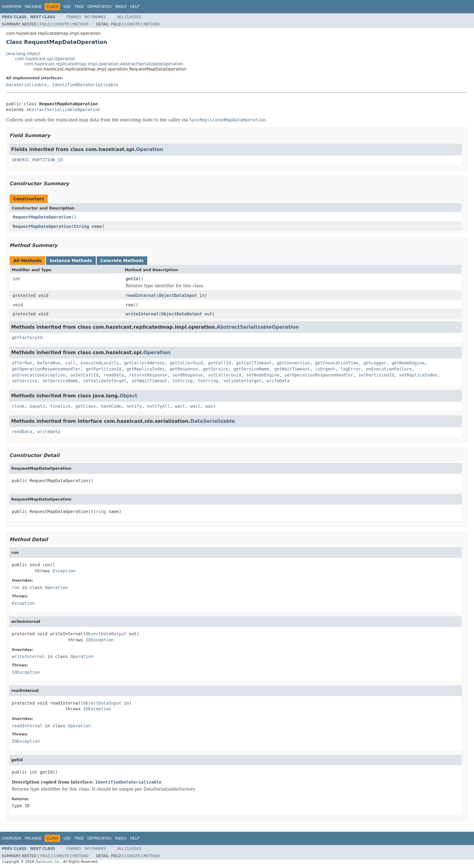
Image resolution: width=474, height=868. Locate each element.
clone (18, 406)
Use (67, 7)
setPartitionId (376, 375)
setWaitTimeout (149, 381)
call (70, 363)
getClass (86, 406)
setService (24, 381)
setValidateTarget (105, 381)
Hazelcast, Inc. (48, 862)
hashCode (111, 406)
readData (114, 375)
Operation (150, 149)
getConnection (294, 363)
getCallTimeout (254, 363)
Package (33, 7)
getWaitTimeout (292, 369)
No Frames (95, 17)
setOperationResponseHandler (319, 375)
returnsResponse (148, 375)
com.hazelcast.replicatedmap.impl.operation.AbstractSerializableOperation (104, 64)
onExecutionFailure (389, 369)
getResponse (184, 369)
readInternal (141, 295)
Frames (74, 17)
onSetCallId (84, 375)
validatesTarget (242, 381)
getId (132, 279)
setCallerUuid (225, 375)
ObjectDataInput (178, 295)
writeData (278, 381)
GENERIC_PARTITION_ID (37, 160)
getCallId (219, 363)
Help (135, 7)
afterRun (22, 363)
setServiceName (60, 381)
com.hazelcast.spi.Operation (45, 59)
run (130, 305)
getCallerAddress (144, 363)
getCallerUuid (187, 363)
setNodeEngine (263, 375)
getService (216, 369)
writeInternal (142, 314)
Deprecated (99, 7)
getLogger (375, 363)
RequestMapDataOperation (42, 217)
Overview (11, 7)
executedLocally (100, 363)
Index (121, 7)
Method (81, 24)
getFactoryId (27, 337)
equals (37, 406)
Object (129, 396)
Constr (61, 24)
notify (134, 406)
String (81, 226)
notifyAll (158, 406)
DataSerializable (26, 85)
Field (45, 24)
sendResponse (188, 375)
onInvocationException (39, 375)
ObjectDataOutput (182, 314)
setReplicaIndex (418, 375)
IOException (100, 640)
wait (180, 406)
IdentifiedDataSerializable (85, 85)
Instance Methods (71, 261)
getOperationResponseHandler (46, 369)
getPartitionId (103, 369)
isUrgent (325, 369)
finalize (60, 406)
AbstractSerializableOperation (63, 110)
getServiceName (251, 369)
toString (182, 381)
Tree (79, 7)
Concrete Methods (122, 261)
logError (351, 369)
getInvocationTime (337, 363)
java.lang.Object (23, 54)
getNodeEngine (408, 363)
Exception (64, 571)
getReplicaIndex (145, 369)
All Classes (129, 17)
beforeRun (49, 363)
